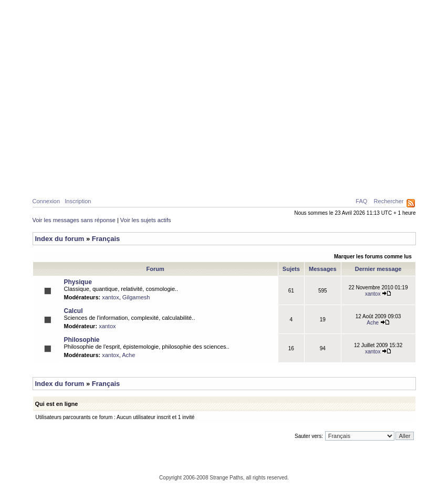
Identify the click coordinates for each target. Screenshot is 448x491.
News (252, 179)
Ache (378, 323)
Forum (284, 179)
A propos (322, 179)
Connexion (46, 201)
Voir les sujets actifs (146, 220)
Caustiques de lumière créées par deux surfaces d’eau (334, 155)
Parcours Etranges (224, 48)
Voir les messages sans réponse (74, 220)
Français (106, 239)
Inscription (78, 201)
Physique (88, 179)
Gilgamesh (136, 297)
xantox (110, 297)
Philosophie (172, 179)
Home (51, 179)
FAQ (361, 201)
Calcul (127, 179)
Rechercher (389, 201)
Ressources (371, 179)
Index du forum (60, 239)
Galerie (217, 179)
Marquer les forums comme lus (373, 257)
